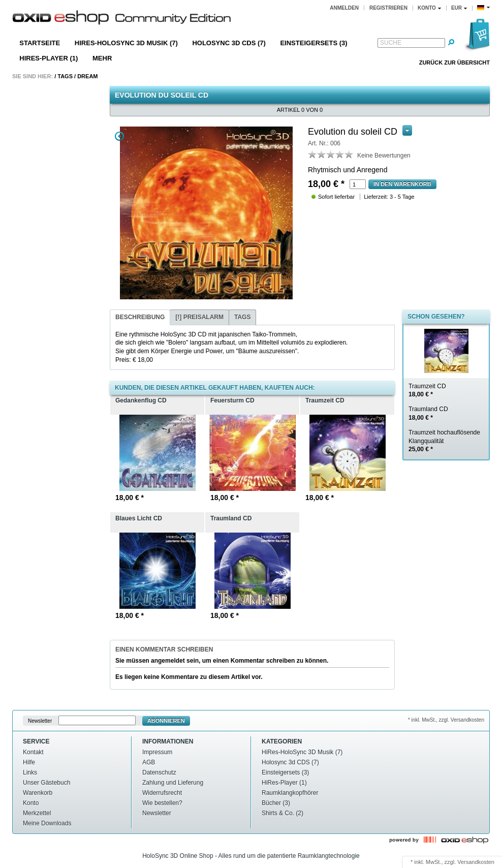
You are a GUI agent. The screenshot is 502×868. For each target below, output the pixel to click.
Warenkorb (38, 793)
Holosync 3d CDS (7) (229, 43)
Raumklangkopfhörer (290, 793)
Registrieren (388, 8)
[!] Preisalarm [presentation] (199, 317)
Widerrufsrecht (162, 793)
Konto (31, 803)
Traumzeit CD (427, 391)
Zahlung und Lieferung (173, 783)
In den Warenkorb (402, 184)
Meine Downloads (47, 823)
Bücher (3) (276, 803)
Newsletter (40, 721)
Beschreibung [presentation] (140, 317)
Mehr (102, 58)
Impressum (157, 752)
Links (30, 772)
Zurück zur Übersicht (454, 63)
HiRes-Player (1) (49, 58)
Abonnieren (166, 721)
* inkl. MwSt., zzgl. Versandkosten (446, 720)
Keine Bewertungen (384, 156)
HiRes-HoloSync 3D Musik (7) (126, 43)
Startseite (40, 43)
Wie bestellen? (162, 803)
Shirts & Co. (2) (283, 813)
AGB (149, 762)
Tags (65, 76)
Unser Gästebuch (46, 783)
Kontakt (33, 752)
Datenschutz (159, 772)
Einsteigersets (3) (313, 43)
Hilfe (29, 762)
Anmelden (344, 8)
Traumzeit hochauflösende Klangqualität (444, 441)
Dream (87, 76)
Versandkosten (476, 862)
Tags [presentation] (242, 317)
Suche (391, 43)
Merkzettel (37, 813)
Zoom (119, 136)
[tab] (140, 317)
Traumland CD (428, 413)
